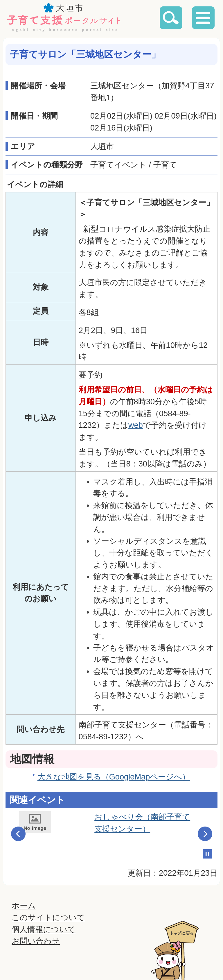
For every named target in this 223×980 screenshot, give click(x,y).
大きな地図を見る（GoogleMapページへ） (114, 777)
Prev (18, 834)
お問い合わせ (36, 941)
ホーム (24, 905)
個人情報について (44, 929)
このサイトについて (48, 917)
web (136, 425)
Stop (208, 854)
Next (205, 834)
